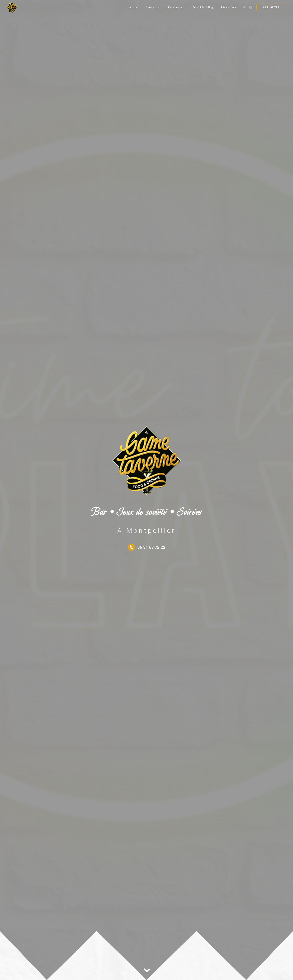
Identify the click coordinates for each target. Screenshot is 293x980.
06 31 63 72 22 (272, 8)
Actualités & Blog (203, 8)
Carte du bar (153, 8)
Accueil (134, 8)
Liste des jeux (176, 8)
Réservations (229, 8)
